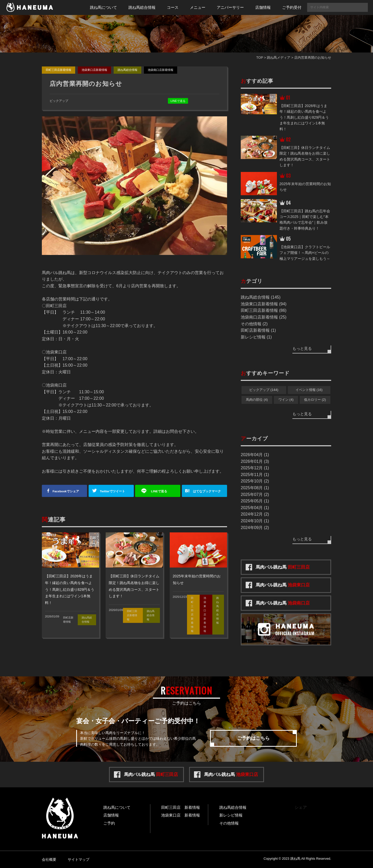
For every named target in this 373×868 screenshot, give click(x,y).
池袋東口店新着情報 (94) (264, 304)
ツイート (113, 491)
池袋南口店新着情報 (161, 70)
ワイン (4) (286, 400)
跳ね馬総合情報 (142, 7)
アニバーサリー (230, 7)
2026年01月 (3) (255, 461)
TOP (260, 58)
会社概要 (49, 859)
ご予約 (109, 823)
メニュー (198, 7)
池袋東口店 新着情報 (181, 815)
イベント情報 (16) (309, 390)
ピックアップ (59, 101)
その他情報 (229, 823)
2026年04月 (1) (255, 455)
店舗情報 (263, 7)
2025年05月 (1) (255, 501)
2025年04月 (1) (255, 508)
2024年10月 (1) (255, 521)
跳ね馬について (103, 7)
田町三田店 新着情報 (181, 807)
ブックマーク (209, 491)
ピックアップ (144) (264, 390)
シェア (67, 491)
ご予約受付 (292, 7)
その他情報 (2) (254, 324)
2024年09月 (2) (255, 528)
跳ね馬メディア (279, 58)
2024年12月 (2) (255, 514)
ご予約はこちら (253, 738)
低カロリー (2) (315, 400)
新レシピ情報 (231, 815)
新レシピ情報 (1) (256, 337)
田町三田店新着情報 (59, 70)
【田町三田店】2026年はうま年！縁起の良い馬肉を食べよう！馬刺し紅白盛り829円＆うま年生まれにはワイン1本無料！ (70, 589)
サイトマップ (79, 859)
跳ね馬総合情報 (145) (261, 297)
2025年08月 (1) (255, 488)
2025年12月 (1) (255, 468)
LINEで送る (178, 101)
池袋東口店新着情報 (94, 70)
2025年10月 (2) (255, 481)
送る (160, 491)
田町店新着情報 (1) (258, 330)
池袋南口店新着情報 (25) (264, 317)
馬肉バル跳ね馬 (283, 567)
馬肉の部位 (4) (257, 400)
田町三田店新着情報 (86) (264, 310)
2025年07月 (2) (255, 495)
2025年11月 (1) (255, 475)
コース (173, 7)
